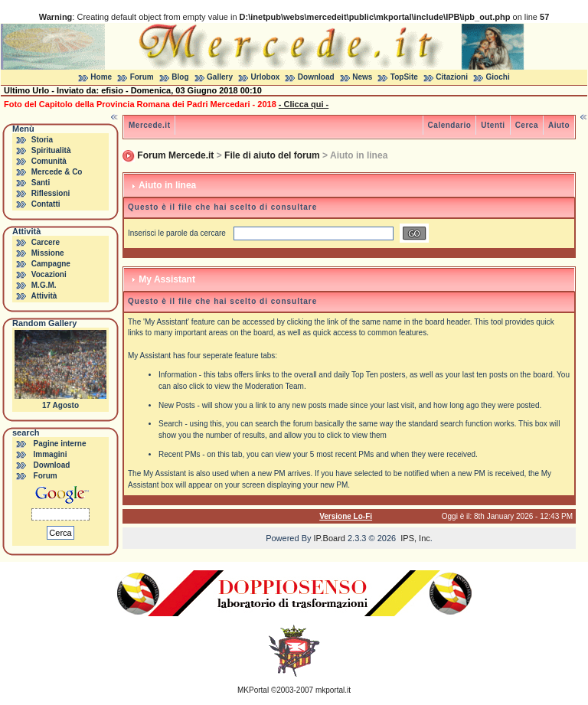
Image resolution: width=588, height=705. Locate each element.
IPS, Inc (415, 538)
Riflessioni (51, 193)
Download (316, 77)
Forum (142, 77)
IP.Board (330, 538)
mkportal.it (333, 690)
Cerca (527, 125)
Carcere (46, 242)
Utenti (493, 125)
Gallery (220, 77)
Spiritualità (51, 150)
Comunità (49, 161)
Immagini (51, 454)
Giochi (498, 77)
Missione (48, 253)
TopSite (404, 77)
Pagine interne (60, 444)
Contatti (46, 204)
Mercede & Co (57, 172)
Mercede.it (149, 125)
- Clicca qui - (304, 104)
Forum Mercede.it (175, 155)
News (362, 77)
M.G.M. (44, 285)
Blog (180, 77)
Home (101, 77)
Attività (44, 296)
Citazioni (452, 77)
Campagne (51, 264)
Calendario (450, 125)
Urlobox (266, 77)
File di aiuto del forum (272, 155)
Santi (41, 183)
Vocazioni (49, 274)
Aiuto (559, 125)
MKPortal (253, 690)
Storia (42, 140)
